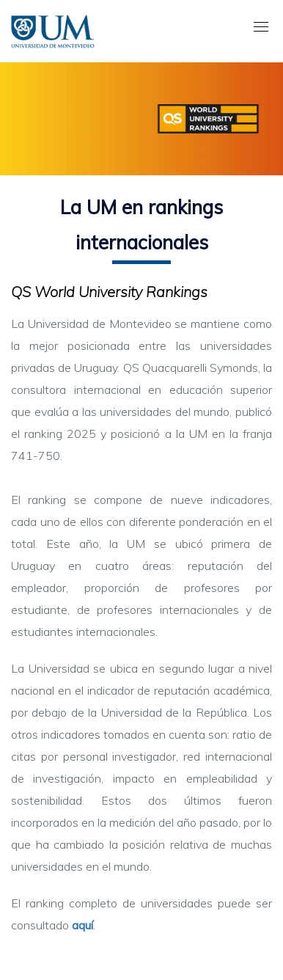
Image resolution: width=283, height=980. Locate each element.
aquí (82, 925)
